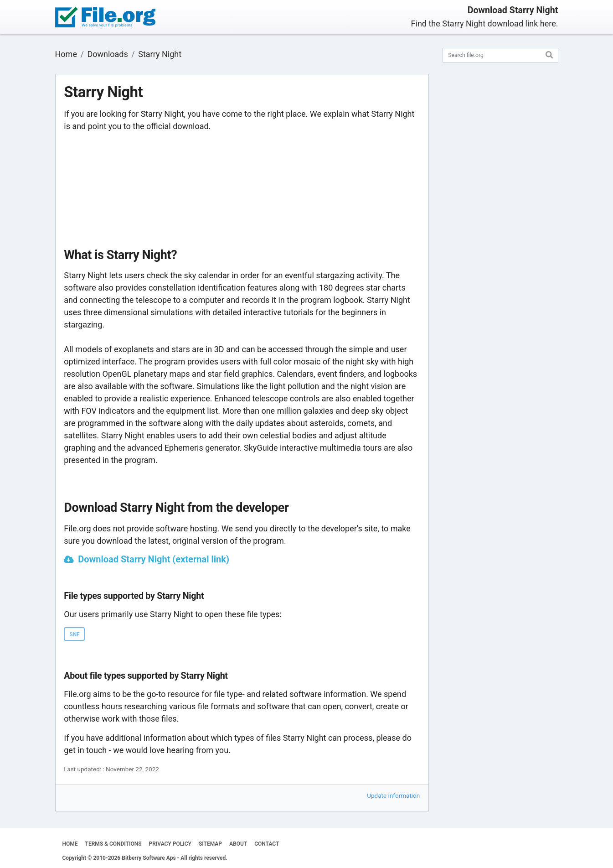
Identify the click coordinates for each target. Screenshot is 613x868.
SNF (74, 634)
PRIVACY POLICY (170, 844)
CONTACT (267, 844)
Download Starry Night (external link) (154, 559)
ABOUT (238, 844)
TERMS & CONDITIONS (113, 844)
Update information (393, 795)
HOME (70, 844)
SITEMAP (210, 844)
